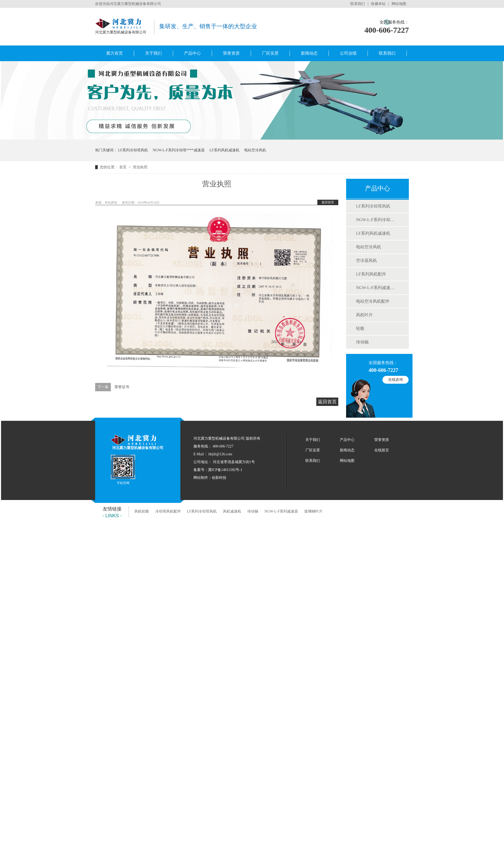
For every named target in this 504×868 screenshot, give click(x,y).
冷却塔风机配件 (168, 511)
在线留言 (382, 450)
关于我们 (153, 53)
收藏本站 (378, 4)
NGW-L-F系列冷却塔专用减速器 (179, 150)
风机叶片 (364, 315)
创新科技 (219, 478)
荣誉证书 (122, 387)
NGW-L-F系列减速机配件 (377, 288)
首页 (123, 167)
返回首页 (328, 202)
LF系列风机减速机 (224, 150)
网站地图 (399, 4)
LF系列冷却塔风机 (133, 150)
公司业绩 (348, 53)
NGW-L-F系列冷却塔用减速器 (377, 220)
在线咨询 (396, 380)
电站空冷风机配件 (373, 301)
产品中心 (192, 53)
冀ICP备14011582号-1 (225, 470)
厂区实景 (270, 53)
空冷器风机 (366, 260)
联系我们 (358, 4)
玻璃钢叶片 (313, 511)
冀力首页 (114, 53)
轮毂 (360, 328)
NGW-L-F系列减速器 (281, 511)
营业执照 (140, 167)
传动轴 (362, 342)
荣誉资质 (231, 53)
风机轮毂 (142, 511)
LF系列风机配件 (371, 274)
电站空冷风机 (255, 150)
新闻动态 (309, 53)
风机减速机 (232, 511)
